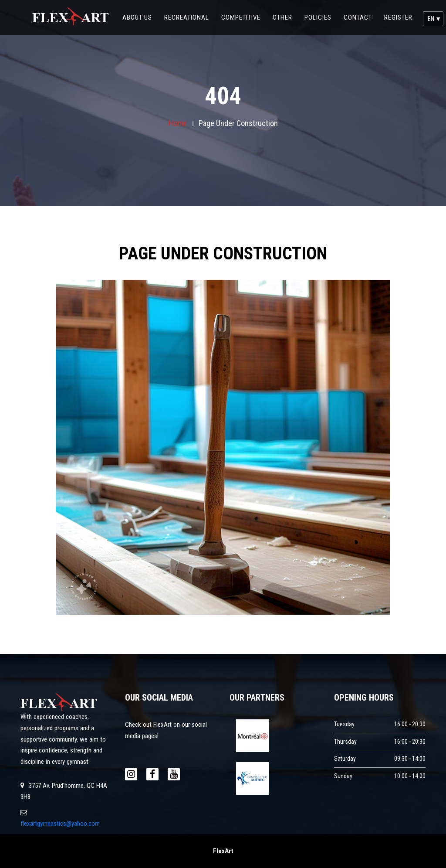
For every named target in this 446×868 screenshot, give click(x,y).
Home (178, 123)
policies (321, 11)
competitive (244, 11)
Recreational (190, 11)
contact (361, 11)
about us (140, 11)
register (398, 17)
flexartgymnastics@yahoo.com (60, 824)
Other (286, 11)
